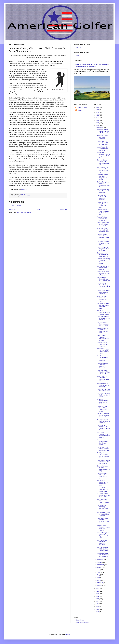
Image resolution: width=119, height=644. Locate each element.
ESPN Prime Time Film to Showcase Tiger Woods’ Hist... (104, 449)
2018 (97, 125)
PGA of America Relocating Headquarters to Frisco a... (103, 508)
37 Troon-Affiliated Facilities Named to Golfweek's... (103, 421)
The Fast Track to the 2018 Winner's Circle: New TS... (103, 268)
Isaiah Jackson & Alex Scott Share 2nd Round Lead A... (103, 149)
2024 (97, 110)
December (101, 128)
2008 (97, 612)
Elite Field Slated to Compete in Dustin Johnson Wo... (103, 249)
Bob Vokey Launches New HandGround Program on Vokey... (103, 306)
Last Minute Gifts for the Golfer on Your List (103, 243)
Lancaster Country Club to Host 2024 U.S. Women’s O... (103, 555)
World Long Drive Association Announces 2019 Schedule (103, 379)
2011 (97, 604)
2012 (97, 601)
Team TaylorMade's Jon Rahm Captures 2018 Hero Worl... (103, 542)
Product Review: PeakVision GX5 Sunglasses (103, 344)
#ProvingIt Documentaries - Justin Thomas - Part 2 (103, 401)
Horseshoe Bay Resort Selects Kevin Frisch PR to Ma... (103, 428)
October (100, 562)
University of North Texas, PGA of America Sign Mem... (102, 409)
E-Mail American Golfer (82, 622)
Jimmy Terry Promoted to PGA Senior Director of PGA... (103, 351)
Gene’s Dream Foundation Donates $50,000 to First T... (103, 338)
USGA (28, 196)
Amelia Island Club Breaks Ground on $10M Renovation (103, 131)
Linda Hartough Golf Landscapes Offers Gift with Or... (103, 318)
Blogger (80, 110)
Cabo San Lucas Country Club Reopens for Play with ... (103, 162)
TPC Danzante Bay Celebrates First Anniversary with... (103, 549)
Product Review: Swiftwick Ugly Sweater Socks (102, 219)
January (100, 585)
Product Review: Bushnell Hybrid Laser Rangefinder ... (103, 237)
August (100, 567)
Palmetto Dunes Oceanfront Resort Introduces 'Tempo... (103, 528)
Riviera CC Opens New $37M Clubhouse (102, 137)
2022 (97, 115)
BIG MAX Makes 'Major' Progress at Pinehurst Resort (103, 313)
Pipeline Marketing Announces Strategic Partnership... (102, 366)
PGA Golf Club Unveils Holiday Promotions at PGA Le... (103, 286)
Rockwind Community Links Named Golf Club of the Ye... (103, 462)
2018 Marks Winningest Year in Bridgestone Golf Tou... (103, 155)
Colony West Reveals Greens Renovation (103, 390)
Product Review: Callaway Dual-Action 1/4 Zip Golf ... (103, 476)
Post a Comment (16, 206)
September (101, 565)
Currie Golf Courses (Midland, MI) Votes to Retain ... (103, 273)
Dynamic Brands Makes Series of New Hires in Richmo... (103, 442)
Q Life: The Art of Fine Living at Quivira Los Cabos (103, 292)
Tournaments (22, 196)
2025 (97, 107)
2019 (97, 123)
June (99, 572)
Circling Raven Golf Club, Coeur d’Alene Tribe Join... (103, 205)
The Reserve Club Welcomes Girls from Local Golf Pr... (102, 170)
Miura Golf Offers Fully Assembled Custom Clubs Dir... (103, 501)
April (99, 578)
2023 (97, 113)
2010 (97, 607)
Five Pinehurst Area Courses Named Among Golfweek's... (103, 358)
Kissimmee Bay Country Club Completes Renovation (102, 197)
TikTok (77, 55)
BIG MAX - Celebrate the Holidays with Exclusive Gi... (103, 415)
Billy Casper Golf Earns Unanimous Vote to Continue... (103, 324)
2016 (97, 591)
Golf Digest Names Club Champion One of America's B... (103, 455)
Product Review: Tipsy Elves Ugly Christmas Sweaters (104, 261)
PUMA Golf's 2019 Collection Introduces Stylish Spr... (103, 521)
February (100, 583)
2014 (97, 596)
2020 (97, 120)
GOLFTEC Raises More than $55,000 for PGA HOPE (103, 495)
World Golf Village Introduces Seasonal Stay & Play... (103, 299)
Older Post (64, 209)
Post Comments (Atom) (24, 212)
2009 (97, 609)
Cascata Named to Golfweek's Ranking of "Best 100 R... (103, 331)
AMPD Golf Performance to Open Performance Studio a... (103, 435)
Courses (16, 196)
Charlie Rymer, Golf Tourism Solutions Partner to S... (103, 224)
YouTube (78, 47)
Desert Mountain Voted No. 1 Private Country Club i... (103, 372)
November (101, 560)
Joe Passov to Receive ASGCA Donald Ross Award (103, 483)
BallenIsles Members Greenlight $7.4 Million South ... (103, 255)
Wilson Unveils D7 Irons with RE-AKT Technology (103, 385)
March (99, 580)
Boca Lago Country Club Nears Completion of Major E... (103, 177)
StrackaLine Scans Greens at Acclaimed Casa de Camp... (103, 468)
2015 (97, 594)
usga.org (24, 189)
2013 (97, 599)
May (99, 575)
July (99, 570)
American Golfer (82, 107)
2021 (97, 118)
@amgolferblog (80, 620)
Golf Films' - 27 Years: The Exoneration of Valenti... (103, 395)
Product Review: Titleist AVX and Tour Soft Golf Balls (103, 279)
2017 (97, 588)
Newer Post (13, 209)
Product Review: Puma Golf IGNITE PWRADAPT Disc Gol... (103, 212)
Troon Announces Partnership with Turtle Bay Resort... (103, 230)
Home (38, 209)
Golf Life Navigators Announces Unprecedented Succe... (103, 535)
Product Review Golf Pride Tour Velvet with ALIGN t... (103, 191)
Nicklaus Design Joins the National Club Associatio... (103, 514)
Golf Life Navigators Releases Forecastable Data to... (103, 184)
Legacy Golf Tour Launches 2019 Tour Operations (102, 143)
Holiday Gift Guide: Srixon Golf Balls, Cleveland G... (103, 490)
